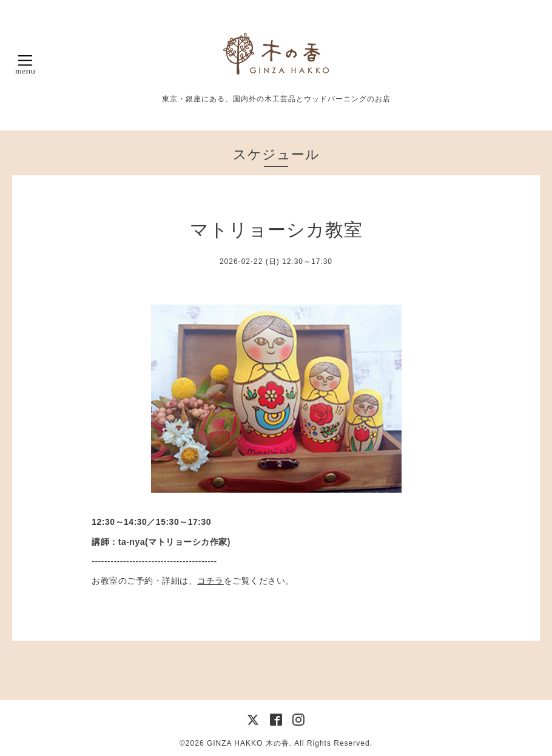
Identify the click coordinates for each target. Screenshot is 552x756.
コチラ (210, 581)
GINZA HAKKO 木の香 (248, 743)
